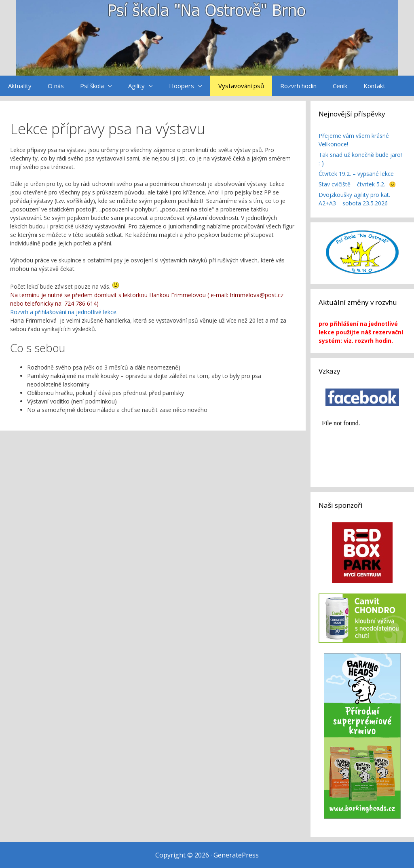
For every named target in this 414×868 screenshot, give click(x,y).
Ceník (340, 86)
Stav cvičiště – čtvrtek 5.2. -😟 (357, 184)
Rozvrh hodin (298, 86)
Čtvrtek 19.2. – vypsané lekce (356, 174)
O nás (56, 86)
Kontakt (374, 86)
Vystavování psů (241, 86)
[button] (112, 86)
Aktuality (20, 86)
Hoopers (190, 86)
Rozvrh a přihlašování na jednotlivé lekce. (65, 312)
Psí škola (100, 86)
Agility (145, 86)
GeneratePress (236, 855)
